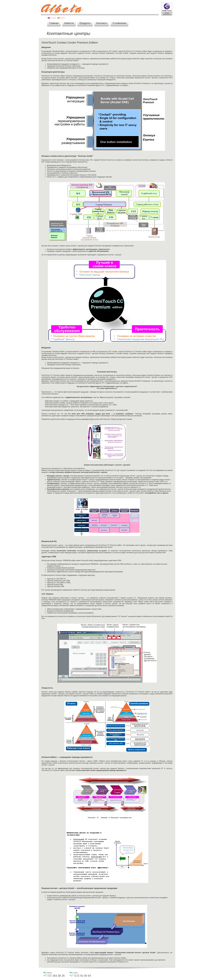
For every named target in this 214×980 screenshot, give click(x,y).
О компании (119, 23)
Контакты (102, 23)
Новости (69, 23)
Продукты (85, 23)
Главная (54, 23)
